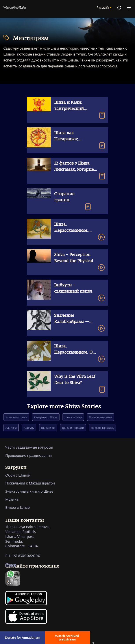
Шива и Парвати (73, 428)
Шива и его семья (101, 417)
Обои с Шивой (18, 475)
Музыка (12, 499)
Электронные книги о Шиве (29, 491)
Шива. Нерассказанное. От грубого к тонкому (74, 353)
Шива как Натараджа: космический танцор (76, 139)
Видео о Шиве (18, 507)
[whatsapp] (11, 575)
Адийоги (11, 428)
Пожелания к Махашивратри (30, 483)
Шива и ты (48, 428)
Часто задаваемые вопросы (29, 447)
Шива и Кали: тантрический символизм (69, 109)
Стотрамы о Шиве (46, 417)
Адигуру (29, 428)
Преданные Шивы (103, 428)
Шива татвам (73, 417)
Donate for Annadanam (23, 638)
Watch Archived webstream (67, 638)
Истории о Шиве (16, 417)
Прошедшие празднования (29, 455)
